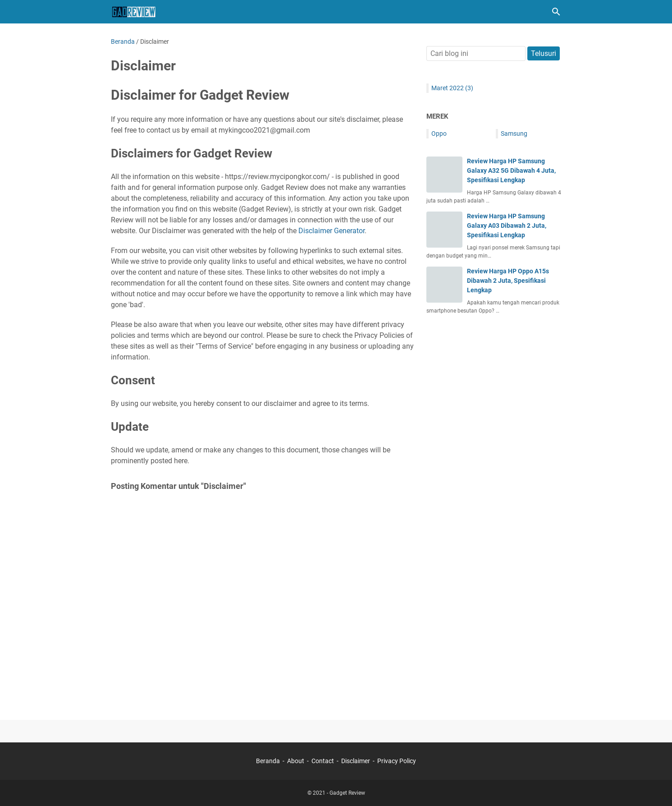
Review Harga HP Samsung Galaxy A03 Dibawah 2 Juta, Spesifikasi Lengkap (507, 226)
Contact (323, 761)
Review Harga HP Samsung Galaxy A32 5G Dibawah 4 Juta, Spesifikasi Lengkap (511, 170)
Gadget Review (347, 793)
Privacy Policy (397, 761)
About (296, 761)
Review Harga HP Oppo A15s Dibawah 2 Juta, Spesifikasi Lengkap (508, 281)
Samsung (514, 134)
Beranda (268, 761)
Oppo (439, 134)
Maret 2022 (452, 88)
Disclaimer (356, 761)
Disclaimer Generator (331, 231)
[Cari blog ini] (556, 12)
